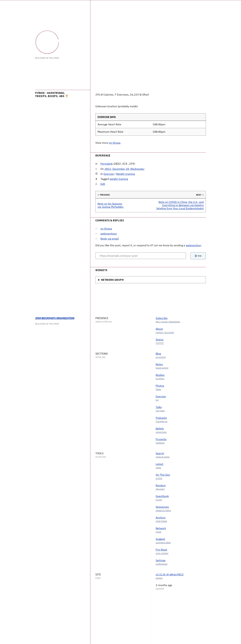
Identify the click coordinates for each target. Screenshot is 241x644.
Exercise (109, 174)
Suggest (160, 539)
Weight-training (125, 174)
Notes (159, 364)
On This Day (163, 475)
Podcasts (161, 418)
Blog (158, 354)
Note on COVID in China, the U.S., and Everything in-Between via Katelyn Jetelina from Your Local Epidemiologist (180, 205)
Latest (159, 464)
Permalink (107, 164)
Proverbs (161, 439)
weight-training (119, 179)
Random (161, 485)
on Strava (115, 143)
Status (160, 339)
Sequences (162, 507)
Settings (161, 560)
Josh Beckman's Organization (55, 318)
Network (161, 528)
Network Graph (112, 280)
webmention (193, 245)
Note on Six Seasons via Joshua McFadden (111, 205)
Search (160, 453)
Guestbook (162, 496)
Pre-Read (161, 550)
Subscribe (162, 318)
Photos (160, 386)
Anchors (161, 518)
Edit (103, 184)
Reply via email (110, 239)
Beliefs (160, 428)
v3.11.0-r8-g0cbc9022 (170, 574)
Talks (159, 407)
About (159, 329)
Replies (160, 375)
